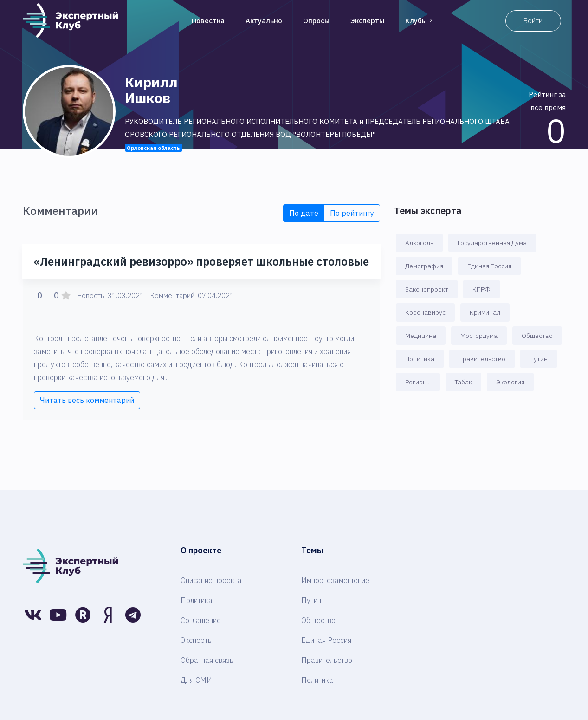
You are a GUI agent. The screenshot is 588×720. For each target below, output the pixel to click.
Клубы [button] (420, 21)
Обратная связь (207, 660)
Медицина (421, 336)
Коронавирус (425, 312)
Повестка (208, 21)
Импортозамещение (335, 580)
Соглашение (201, 620)
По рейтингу (352, 213)
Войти (533, 21)
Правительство (482, 359)
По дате (304, 213)
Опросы (316, 21)
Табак (463, 382)
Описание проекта (211, 580)
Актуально (264, 21)
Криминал (485, 312)
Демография (424, 266)
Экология (510, 382)
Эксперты (367, 21)
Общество (537, 336)
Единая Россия (489, 266)
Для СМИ (196, 680)
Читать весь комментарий (87, 400)
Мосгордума (479, 336)
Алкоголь (419, 243)
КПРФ (481, 289)
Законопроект (427, 289)
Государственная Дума (492, 243)
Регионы (418, 382)
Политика (420, 359)
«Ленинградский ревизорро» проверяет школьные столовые (201, 261)
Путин (539, 359)
